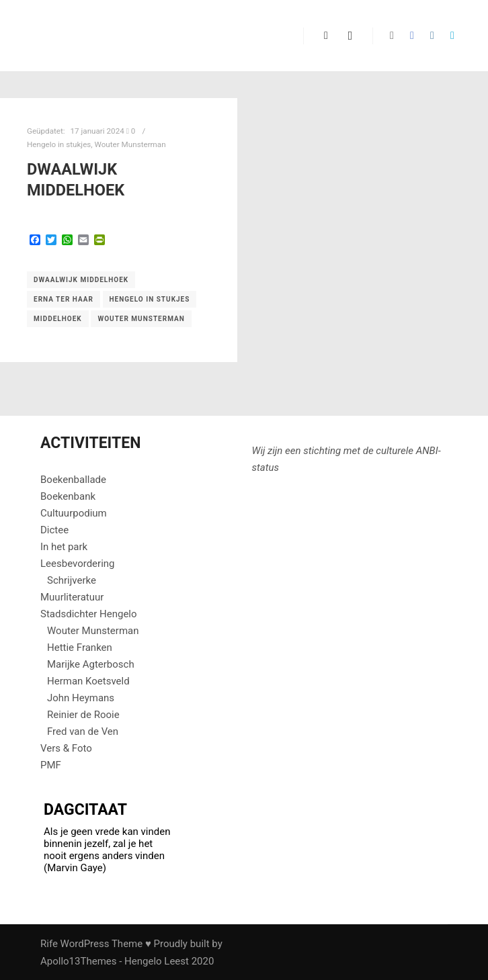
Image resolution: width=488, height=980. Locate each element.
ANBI (427, 451)
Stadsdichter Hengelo (89, 614)
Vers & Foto (66, 748)
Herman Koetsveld (88, 681)
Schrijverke (72, 580)
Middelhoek (58, 319)
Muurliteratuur (72, 597)
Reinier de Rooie (83, 715)
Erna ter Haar (64, 299)
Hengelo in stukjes (59, 144)
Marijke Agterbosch (91, 664)
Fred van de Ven (83, 731)
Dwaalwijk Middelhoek (81, 280)
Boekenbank (68, 496)
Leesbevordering (78, 564)
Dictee (54, 530)
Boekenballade (73, 480)
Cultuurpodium (74, 513)
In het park (64, 547)
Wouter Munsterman (130, 144)
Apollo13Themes (79, 961)
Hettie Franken (80, 648)
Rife (49, 944)
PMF (51, 765)
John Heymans (81, 698)
